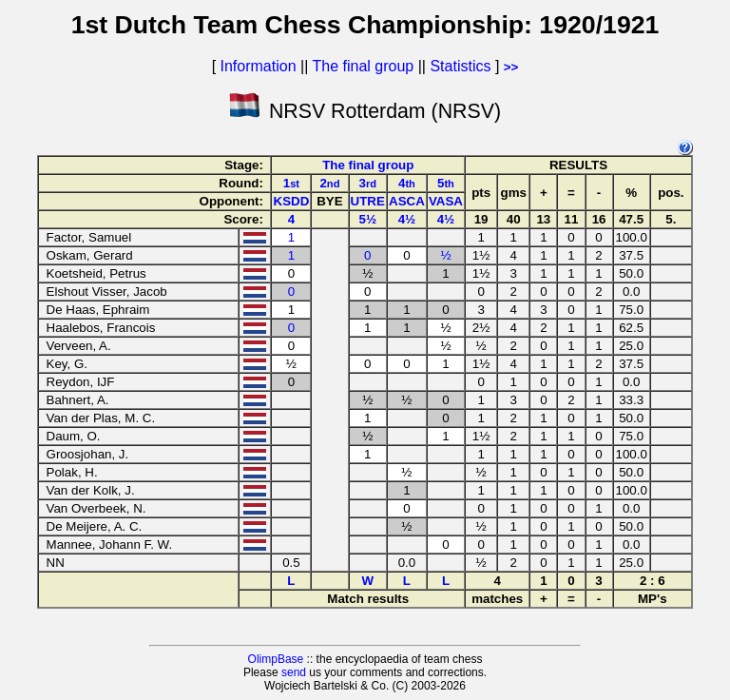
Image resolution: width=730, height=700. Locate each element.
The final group (363, 66)
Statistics (460, 66)
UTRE (368, 201)
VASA (446, 201)
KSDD (292, 201)
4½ (407, 219)
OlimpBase (276, 659)
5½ (367, 219)
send (294, 672)
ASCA (407, 201)
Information (259, 66)
